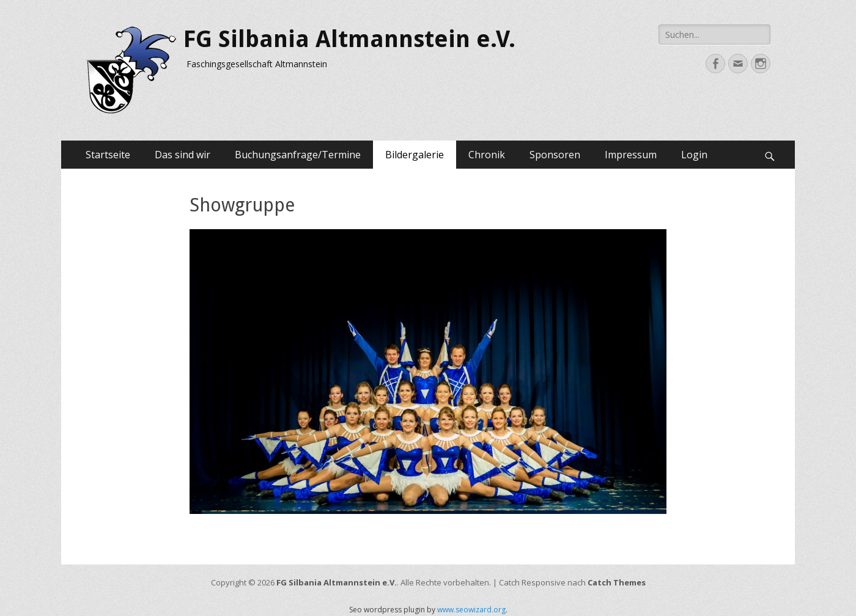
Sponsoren (555, 155)
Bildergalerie (415, 155)
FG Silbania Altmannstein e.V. (349, 39)
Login (694, 155)
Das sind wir (183, 155)
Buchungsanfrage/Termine (298, 155)
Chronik (487, 155)
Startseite (108, 155)
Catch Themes (617, 582)
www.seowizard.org (471, 610)
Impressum (631, 155)
